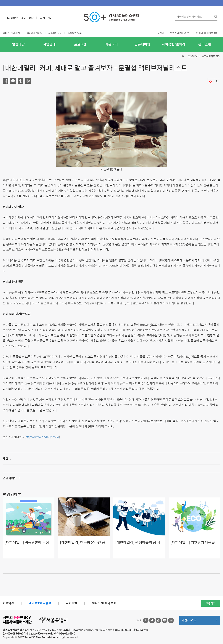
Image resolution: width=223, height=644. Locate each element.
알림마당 (18, 44)
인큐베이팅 (142, 44)
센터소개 (205, 44)
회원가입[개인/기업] (180, 33)
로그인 (161, 33)
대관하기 (211, 603)
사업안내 (49, 44)
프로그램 (80, 44)
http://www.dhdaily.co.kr (42, 437)
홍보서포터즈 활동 (211, 56)
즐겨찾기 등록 (75, 33)
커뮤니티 (111, 44)
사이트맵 (72, 603)
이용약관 (8, 603)
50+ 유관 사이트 (34, 33)
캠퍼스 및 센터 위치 (104, 603)
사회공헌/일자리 (174, 44)
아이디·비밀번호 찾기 (207, 33)
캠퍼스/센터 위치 (11, 33)
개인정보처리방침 (40, 603)
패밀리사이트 (200, 622)
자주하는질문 (55, 33)
